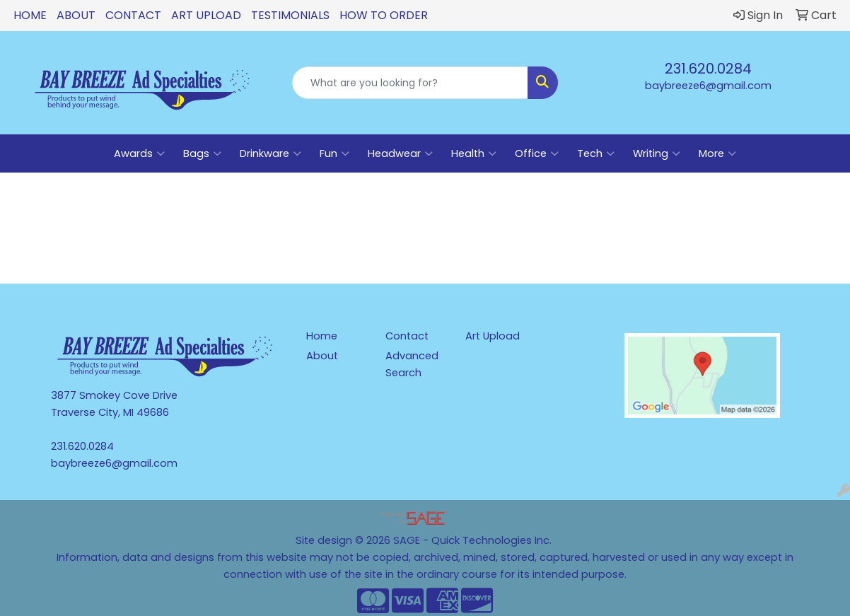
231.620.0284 (708, 69)
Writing (657, 153)
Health (474, 153)
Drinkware (270, 153)
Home (30, 15)
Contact (133, 15)
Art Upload (206, 15)
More (717, 153)
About (76, 15)
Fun (334, 153)
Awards (139, 153)
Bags (202, 153)
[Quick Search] (411, 83)
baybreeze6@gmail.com (708, 86)
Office (537, 153)
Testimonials (290, 15)
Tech (596, 153)
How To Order (384, 15)
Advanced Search (412, 364)
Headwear (400, 153)
